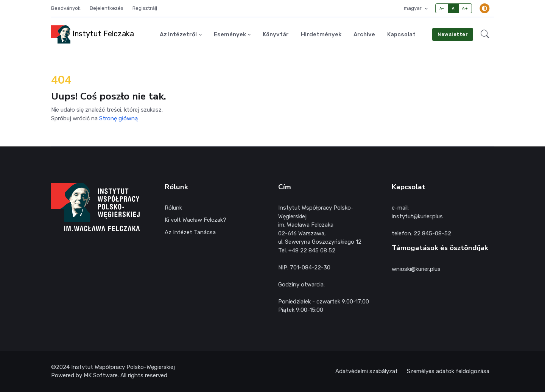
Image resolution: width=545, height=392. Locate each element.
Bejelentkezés (107, 8)
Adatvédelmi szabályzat (367, 371)
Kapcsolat (401, 34)
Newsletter (453, 34)
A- (442, 8)
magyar (413, 8)
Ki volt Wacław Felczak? (195, 220)
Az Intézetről (178, 34)
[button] (485, 34)
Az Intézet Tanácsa (190, 232)
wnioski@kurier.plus (416, 269)
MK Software (101, 375)
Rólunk (173, 208)
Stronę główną (118, 118)
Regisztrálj (145, 8)
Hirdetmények (321, 34)
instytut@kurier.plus (417, 216)
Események (230, 34)
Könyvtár (276, 34)
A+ (465, 8)
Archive (364, 34)
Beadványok (66, 8)
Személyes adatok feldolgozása (448, 371)
